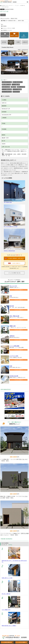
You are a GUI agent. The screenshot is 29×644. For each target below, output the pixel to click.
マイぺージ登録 (22, 642)
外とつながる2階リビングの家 (14, 216)
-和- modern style (14, 192)
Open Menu (27, 2)
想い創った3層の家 (6, 594)
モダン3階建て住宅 (6, 610)
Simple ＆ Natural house (14, 240)
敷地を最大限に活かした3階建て (9, 626)
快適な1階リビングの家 (7, 578)
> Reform (3, 15)
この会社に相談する (7, 642)
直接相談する (24, 36)
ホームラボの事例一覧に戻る (14, 273)
